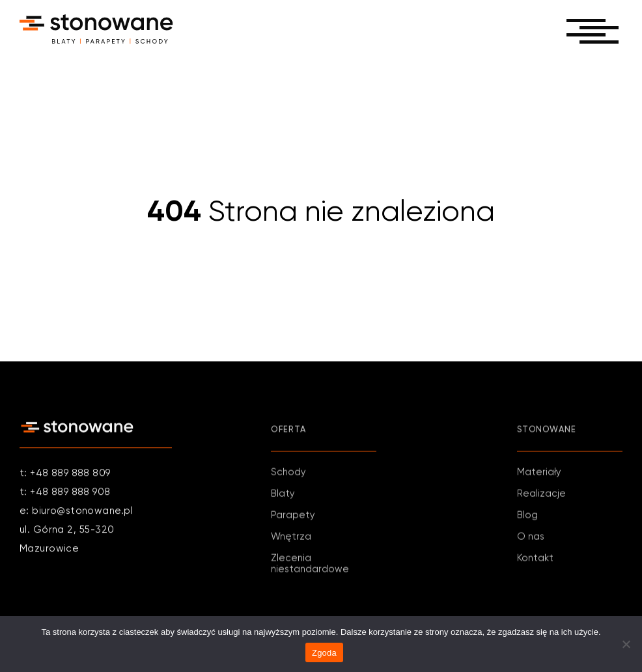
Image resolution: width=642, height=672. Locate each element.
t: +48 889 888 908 (65, 493)
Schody (288, 476)
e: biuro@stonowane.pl (76, 512)
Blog (527, 519)
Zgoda (324, 653)
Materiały (539, 476)
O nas (531, 541)
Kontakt (535, 562)
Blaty (283, 498)
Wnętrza (291, 541)
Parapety (293, 519)
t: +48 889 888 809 (65, 474)
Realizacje (541, 498)
